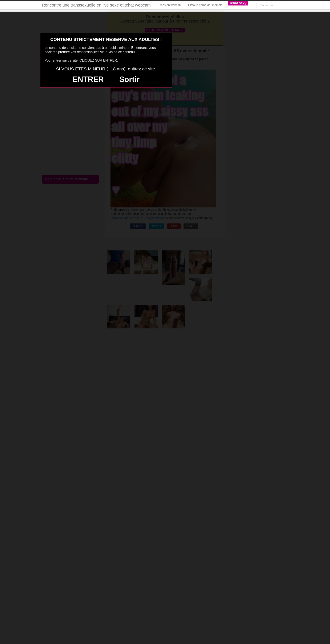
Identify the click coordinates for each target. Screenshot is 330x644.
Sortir (129, 79)
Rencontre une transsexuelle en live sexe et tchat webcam (96, 5)
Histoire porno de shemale (205, 5)
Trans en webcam (170, 5)
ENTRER (88, 79)
